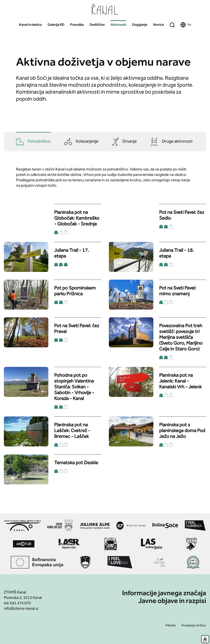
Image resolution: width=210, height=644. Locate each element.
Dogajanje (140, 25)
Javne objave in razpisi (172, 601)
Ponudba (77, 25)
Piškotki (170, 626)
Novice (159, 25)
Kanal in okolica (30, 25)
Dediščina (97, 25)
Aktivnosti (118, 25)
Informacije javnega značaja (164, 594)
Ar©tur (201, 626)
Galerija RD (56, 25)
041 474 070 (20, 603)
